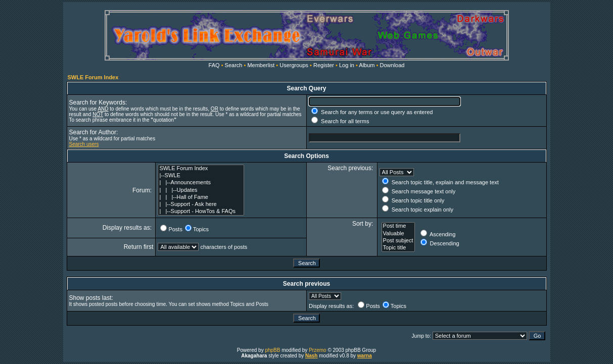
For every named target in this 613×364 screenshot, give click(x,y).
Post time (398, 226)
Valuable (398, 234)
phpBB (272, 350)
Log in (347, 65)
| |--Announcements (201, 183)
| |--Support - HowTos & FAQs (201, 212)
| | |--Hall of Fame (201, 197)
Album (367, 65)
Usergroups (294, 65)
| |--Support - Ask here (201, 204)
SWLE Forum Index (93, 77)
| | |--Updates (201, 190)
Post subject (398, 241)
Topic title (398, 248)
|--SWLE (201, 176)
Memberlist (261, 65)
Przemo (317, 350)
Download (392, 65)
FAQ (214, 65)
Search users (84, 144)
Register (324, 65)
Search (234, 65)
